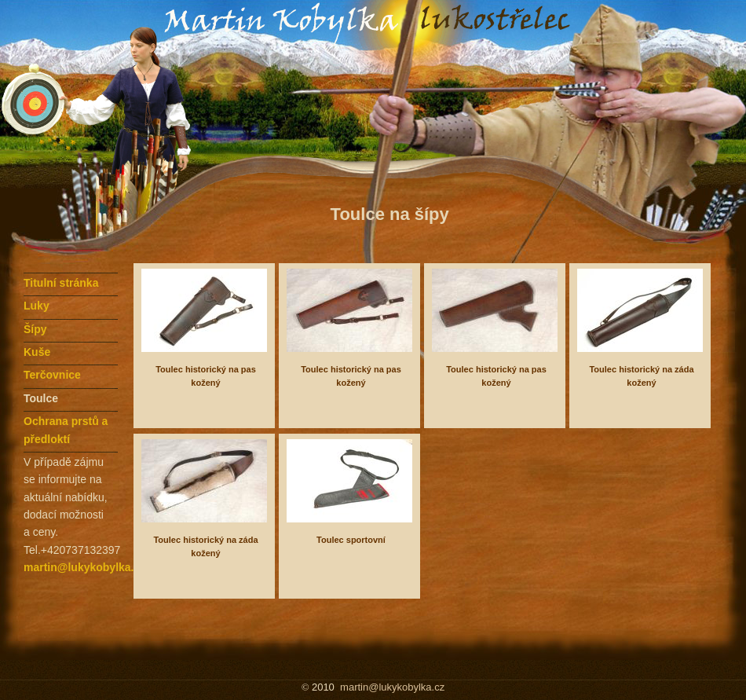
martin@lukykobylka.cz (84, 567)
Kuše (37, 352)
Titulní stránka (61, 283)
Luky (37, 306)
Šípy (35, 329)
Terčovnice (52, 375)
